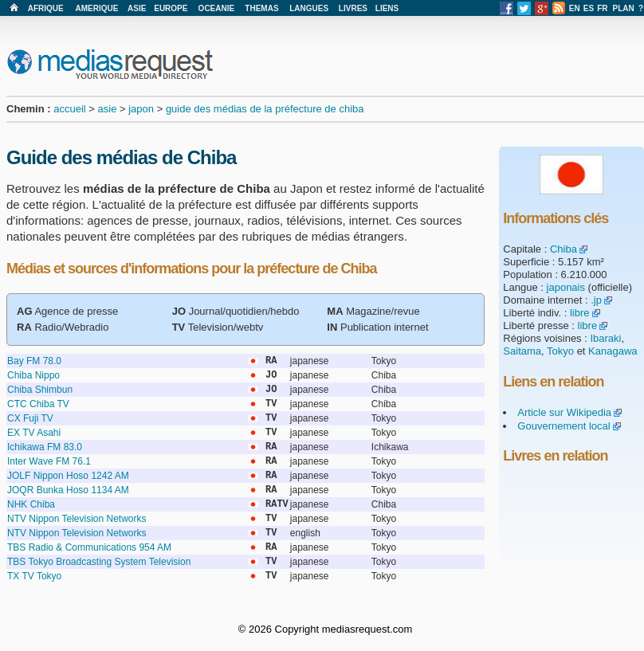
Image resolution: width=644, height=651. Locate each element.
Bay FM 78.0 (34, 361)
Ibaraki (605, 338)
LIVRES (353, 8)
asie (108, 109)
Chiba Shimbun (40, 390)
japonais (566, 287)
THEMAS (261, 8)
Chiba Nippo (33, 375)
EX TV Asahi (34, 433)
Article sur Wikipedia (564, 412)
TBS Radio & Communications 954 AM (89, 547)
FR (602, 8)
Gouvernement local (563, 426)
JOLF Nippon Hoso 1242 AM (68, 476)
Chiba (563, 249)
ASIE (137, 8)
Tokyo (560, 351)
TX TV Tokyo (34, 576)
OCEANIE (217, 8)
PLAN (624, 8)
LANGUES (309, 8)
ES (589, 8)
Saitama (522, 351)
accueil (69, 109)
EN (575, 8)
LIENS (387, 8)
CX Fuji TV (30, 418)
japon (141, 109)
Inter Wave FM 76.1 (49, 461)
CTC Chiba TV (38, 404)
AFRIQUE (46, 8)
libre (580, 313)
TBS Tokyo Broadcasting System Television (99, 562)
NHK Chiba (31, 504)
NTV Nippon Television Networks (77, 519)
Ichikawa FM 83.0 (45, 447)
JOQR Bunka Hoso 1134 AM (68, 490)
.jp (596, 300)
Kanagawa (613, 351)
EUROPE (171, 8)
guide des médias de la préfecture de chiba (265, 109)
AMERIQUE (97, 8)
